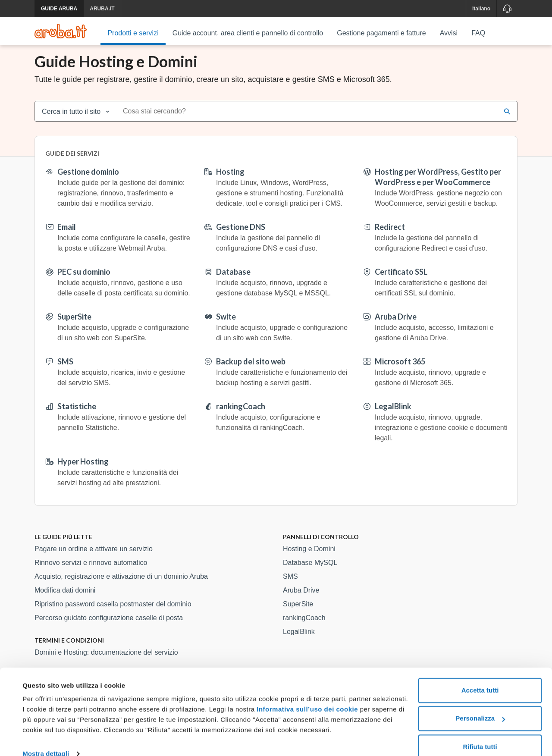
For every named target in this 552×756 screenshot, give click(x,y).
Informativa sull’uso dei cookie (306, 695)
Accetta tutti (480, 676)
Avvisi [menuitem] (449, 33)
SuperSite (298, 614)
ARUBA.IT (102, 9)
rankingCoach (304, 628)
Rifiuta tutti (480, 732)
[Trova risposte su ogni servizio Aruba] (61, 31)
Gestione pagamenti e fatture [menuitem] (381, 33)
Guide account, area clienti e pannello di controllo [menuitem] (248, 33)
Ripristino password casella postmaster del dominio (113, 614)
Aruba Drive (301, 600)
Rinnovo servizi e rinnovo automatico (91, 572)
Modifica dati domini (65, 600)
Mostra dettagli (46, 739)
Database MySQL (310, 572)
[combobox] (307, 121)
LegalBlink (299, 642)
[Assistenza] (507, 9)
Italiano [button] (481, 9)
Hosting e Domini (309, 559)
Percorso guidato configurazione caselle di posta (109, 628)
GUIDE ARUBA (59, 9)
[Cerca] (507, 121)
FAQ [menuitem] (478, 33)
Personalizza (480, 704)
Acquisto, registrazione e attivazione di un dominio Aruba (121, 586)
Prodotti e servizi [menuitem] (133, 33)
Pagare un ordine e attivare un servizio (94, 559)
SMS (290, 586)
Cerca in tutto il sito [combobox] (71, 121)
